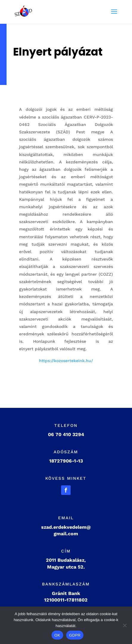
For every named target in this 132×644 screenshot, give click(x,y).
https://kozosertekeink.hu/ (66, 361)
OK (57, 635)
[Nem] (125, 625)
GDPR (75, 635)
